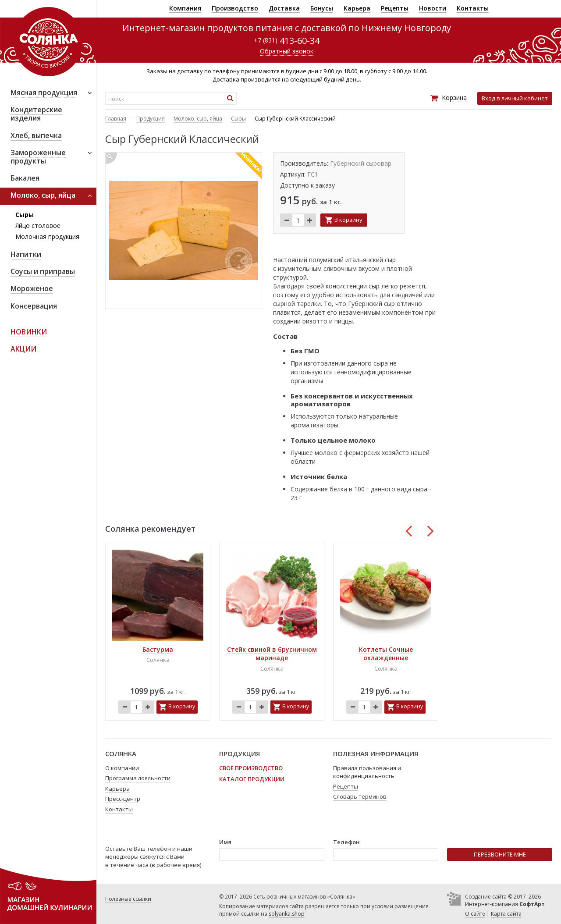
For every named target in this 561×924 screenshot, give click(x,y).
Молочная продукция (47, 236)
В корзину (348, 220)
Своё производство (251, 768)
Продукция (151, 119)
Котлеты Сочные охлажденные (386, 654)
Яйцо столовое (38, 226)
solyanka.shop (287, 914)
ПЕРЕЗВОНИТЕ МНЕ (500, 854)
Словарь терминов (360, 796)
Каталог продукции (252, 779)
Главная (116, 119)
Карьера (357, 8)
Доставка (284, 8)
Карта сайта (506, 914)
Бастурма (158, 649)
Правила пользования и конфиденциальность (367, 772)
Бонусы (322, 8)
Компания (185, 8)
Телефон (346, 842)
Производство (235, 8)
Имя (225, 842)
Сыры (25, 215)
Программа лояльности (138, 778)
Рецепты (395, 8)
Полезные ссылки (128, 899)
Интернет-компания (505, 904)
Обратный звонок (287, 51)
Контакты (473, 8)
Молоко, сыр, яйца (198, 119)
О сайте (475, 914)
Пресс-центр (123, 799)
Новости (433, 8)
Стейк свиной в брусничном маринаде (272, 654)
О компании (122, 768)
